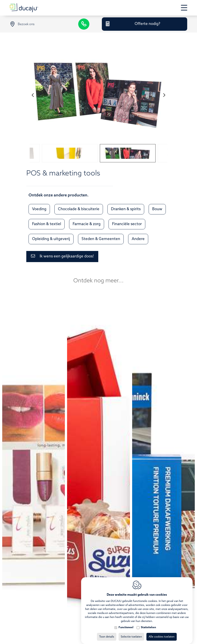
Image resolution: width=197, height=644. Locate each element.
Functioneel (126, 623)
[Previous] (33, 95)
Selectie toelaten (131, 632)
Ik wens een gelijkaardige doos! (67, 256)
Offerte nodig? (147, 24)
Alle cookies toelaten (162, 632)
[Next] (164, 95)
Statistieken (148, 623)
